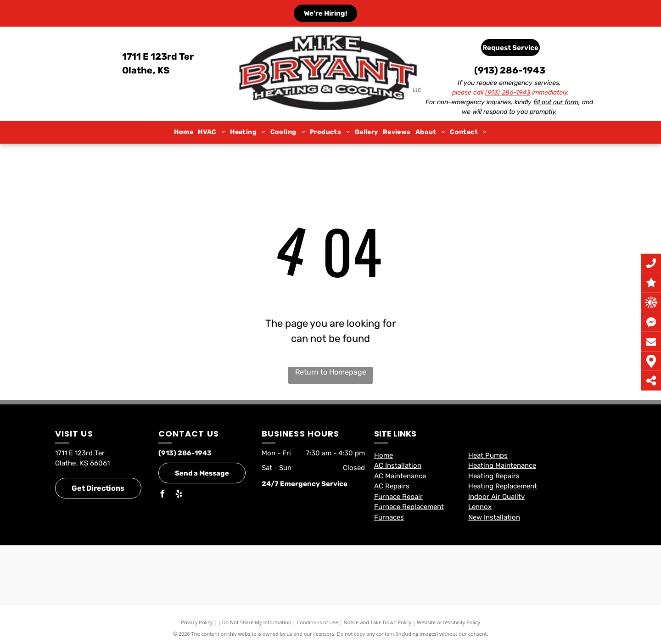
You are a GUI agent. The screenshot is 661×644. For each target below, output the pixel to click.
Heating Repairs (494, 476)
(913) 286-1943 (510, 70)
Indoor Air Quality (496, 497)
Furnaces (389, 517)
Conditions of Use (317, 622)
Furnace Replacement (409, 507)
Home (384, 455)
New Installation (494, 517)
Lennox (480, 507)
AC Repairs (392, 486)
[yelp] (179, 495)
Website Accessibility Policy (448, 622)
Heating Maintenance (502, 465)
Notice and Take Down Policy (378, 622)
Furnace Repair (398, 497)
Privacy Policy (197, 622)
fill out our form (556, 102)
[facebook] (162, 495)
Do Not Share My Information (257, 622)
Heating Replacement (503, 486)
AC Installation (398, 465)
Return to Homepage (331, 372)
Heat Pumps (488, 455)
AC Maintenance (400, 476)
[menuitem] (184, 132)
